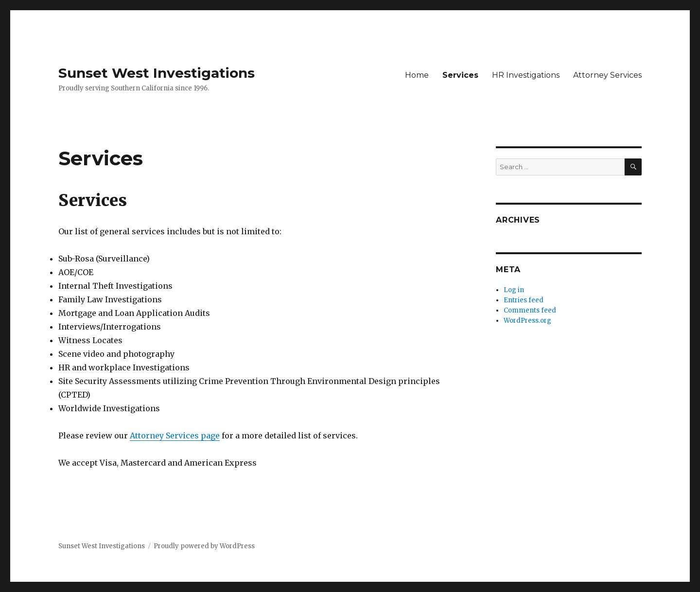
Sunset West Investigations (157, 73)
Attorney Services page (175, 435)
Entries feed (524, 300)
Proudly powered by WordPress (204, 546)
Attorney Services (607, 75)
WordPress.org (527, 321)
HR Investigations (526, 75)
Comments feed (530, 310)
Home (417, 75)
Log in (514, 290)
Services (460, 75)
